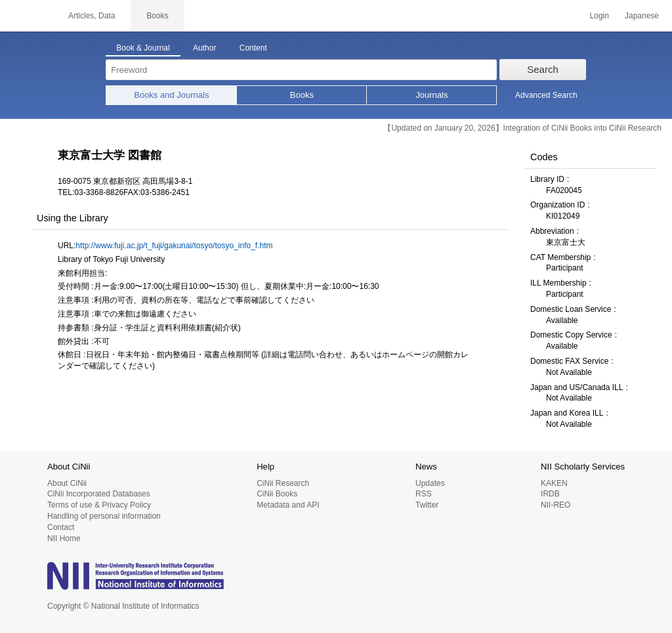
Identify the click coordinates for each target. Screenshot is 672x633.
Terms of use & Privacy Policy (99, 505)
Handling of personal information (104, 516)
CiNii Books (277, 494)
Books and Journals (171, 95)
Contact (61, 527)
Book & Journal (143, 48)
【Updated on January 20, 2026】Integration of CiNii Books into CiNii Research (522, 128)
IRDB (550, 494)
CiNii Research (283, 483)
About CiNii (67, 483)
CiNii (26, 16)
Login (599, 16)
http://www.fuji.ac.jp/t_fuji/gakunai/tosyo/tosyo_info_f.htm (174, 246)
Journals (431, 95)
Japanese (642, 16)
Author (204, 48)
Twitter (427, 505)
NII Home (64, 538)
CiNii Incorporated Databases (99, 494)
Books (302, 95)
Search (543, 69)
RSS (424, 494)
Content (253, 48)
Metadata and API (288, 505)
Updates (430, 483)
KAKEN (554, 483)
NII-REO (556, 505)
